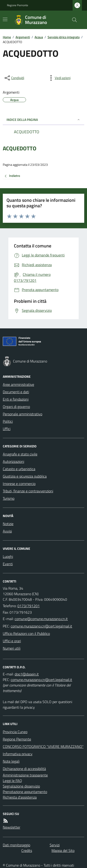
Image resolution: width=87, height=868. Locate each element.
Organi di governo (16, 407)
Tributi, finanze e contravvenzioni (28, 491)
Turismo (9, 498)
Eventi (8, 564)
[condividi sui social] (14, 78)
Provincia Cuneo (15, 732)
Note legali (11, 761)
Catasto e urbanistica (19, 469)
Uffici (7, 429)
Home (7, 37)
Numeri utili (12, 648)
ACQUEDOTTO (20, 148)
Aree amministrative (18, 384)
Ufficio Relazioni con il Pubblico (26, 633)
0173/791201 (29, 606)
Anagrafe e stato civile (20, 454)
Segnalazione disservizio (21, 786)
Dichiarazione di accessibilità (24, 769)
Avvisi (7, 531)
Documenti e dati (16, 392)
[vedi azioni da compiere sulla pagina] (59, 78)
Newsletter (11, 827)
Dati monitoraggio (16, 845)
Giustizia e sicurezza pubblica (25, 476)
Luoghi (8, 556)
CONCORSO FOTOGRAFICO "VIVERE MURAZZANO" (43, 746)
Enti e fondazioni (16, 399)
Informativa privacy (18, 754)
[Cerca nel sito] (73, 20)
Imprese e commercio (19, 484)
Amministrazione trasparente (25, 775)
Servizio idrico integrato (64, 37)
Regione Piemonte (18, 5)
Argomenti (23, 37)
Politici (8, 421)
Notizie (8, 524)
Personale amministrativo (23, 414)
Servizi (55, 845)
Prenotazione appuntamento (25, 792)
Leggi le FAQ (12, 781)
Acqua (39, 37)
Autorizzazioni (13, 461)
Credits (27, 850)
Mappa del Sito (63, 850)
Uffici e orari (12, 641)
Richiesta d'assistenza (20, 797)
